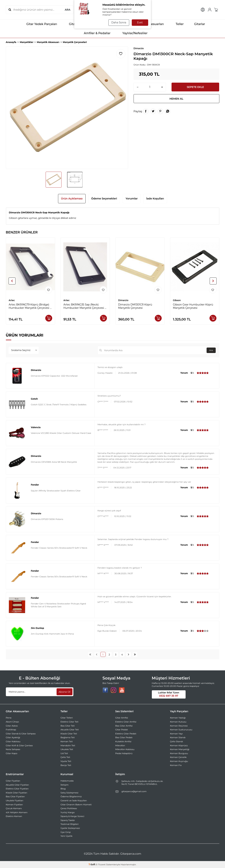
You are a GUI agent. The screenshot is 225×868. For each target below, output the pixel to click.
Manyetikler (27, 42)
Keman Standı (178, 737)
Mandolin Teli (68, 745)
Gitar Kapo (12, 753)
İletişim (65, 785)
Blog (63, 789)
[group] (67, 108)
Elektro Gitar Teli (70, 722)
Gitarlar (197, 24)
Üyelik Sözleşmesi (70, 828)
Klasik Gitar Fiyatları (17, 793)
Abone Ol (64, 692)
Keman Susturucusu (181, 730)
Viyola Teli (66, 761)
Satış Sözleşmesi (70, 793)
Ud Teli (64, 753)
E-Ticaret (101, 864)
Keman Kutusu (178, 722)
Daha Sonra (119, 22)
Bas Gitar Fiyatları (15, 796)
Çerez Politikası (69, 808)
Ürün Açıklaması (72, 199)
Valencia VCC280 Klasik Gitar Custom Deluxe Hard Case (61, 433)
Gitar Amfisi (122, 718)
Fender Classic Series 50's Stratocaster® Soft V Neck (59, 548)
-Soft (92, 864)
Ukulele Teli (67, 749)
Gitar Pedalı (122, 730)
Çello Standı (177, 741)
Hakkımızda (67, 781)
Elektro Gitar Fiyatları (17, 789)
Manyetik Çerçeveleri (75, 42)
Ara (211, 350)
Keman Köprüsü (179, 745)
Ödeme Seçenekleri (104, 199)
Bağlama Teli (68, 737)
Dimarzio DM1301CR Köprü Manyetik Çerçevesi (135, 306)
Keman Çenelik (178, 757)
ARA (67, 10)
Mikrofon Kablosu (125, 749)
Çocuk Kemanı (14, 808)
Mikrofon (120, 745)
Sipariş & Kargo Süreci (72, 816)
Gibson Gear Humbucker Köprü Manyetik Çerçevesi (193, 306)
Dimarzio (139, 48)
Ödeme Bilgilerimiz (71, 796)
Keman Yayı (176, 734)
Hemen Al (176, 99)
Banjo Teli (66, 765)
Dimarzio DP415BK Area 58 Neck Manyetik (54, 462)
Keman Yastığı (178, 718)
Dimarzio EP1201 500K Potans (47, 519)
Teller (177, 24)
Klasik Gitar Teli (69, 734)
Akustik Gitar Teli (70, 730)
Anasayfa (11, 42)
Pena (9, 718)
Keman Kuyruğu (179, 761)
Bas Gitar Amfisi (124, 726)
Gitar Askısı (12, 726)
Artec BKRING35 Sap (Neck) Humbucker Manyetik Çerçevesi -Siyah (85, 306)
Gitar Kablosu (13, 741)
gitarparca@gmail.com (134, 791)
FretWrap (11, 730)
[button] (12, 281)
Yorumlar (132, 199)
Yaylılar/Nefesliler (132, 33)
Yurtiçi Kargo (68, 812)
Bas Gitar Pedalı (124, 737)
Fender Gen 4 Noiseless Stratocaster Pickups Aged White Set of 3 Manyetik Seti (58, 605)
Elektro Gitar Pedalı (126, 734)
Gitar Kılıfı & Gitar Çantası (19, 745)
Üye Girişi (66, 832)
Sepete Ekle (195, 87)
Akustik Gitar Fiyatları (17, 785)
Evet (140, 22)
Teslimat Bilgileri (70, 824)
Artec (12, 300)
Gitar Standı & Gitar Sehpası (21, 734)
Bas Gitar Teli (68, 726)
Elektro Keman (14, 816)
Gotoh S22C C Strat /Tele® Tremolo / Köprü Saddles (59, 404)
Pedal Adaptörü (124, 753)
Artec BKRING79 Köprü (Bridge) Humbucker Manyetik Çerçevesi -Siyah (30, 306)
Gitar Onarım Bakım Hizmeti (76, 804)
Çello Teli (65, 757)
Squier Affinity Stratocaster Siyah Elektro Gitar (56, 491)
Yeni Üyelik (67, 836)
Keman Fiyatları (14, 804)
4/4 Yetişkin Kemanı (17, 812)
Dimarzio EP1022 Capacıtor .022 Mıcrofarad (54, 376)
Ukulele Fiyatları (15, 800)
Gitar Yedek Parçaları (38, 24)
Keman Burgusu (179, 753)
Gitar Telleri (67, 718)
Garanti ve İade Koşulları (74, 800)
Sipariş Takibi (68, 820)
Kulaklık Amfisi (123, 741)
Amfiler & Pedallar (94, 33)
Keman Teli (67, 741)
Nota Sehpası (13, 749)
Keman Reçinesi (179, 726)
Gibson (177, 300)
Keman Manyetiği (180, 749)
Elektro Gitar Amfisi (126, 722)
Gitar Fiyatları (13, 781)
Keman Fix (176, 765)
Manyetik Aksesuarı (48, 42)
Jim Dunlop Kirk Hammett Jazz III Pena (52, 634)
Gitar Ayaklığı (13, 737)
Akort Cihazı (12, 722)
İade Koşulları (155, 199)
